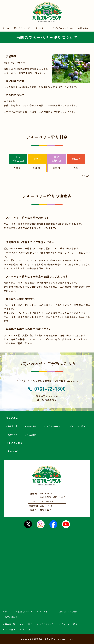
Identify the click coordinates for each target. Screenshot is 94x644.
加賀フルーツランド (47, 12)
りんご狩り (32, 435)
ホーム (6, 28)
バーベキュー (41, 28)
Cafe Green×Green (63, 28)
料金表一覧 (13, 426)
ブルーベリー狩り (78, 426)
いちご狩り (32, 426)
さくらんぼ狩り (53, 426)
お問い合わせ (85, 28)
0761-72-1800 (50, 388)
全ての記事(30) (14, 451)
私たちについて (22, 28)
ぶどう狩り (13, 435)
